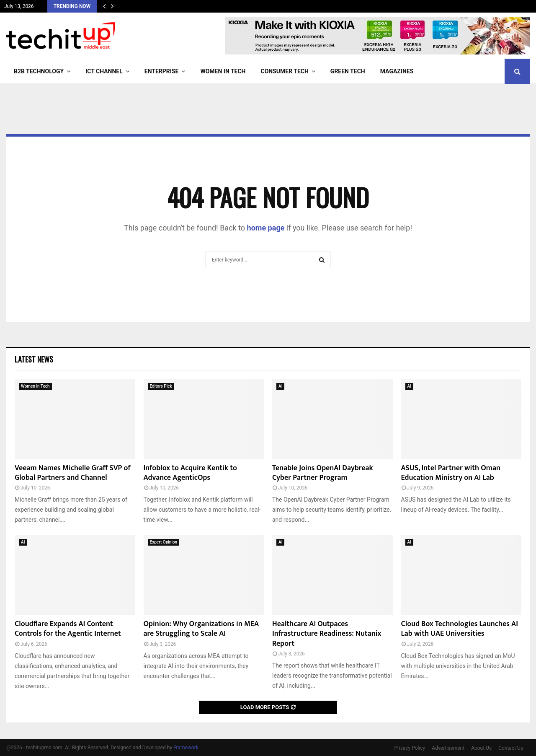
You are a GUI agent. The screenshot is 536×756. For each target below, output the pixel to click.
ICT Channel (104, 71)
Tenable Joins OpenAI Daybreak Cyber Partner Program (323, 473)
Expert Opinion (164, 542)
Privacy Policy (410, 748)
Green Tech (348, 71)
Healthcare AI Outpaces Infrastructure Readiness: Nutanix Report (327, 634)
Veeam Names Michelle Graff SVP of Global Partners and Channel (73, 473)
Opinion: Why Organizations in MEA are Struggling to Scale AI (201, 629)
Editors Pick (161, 386)
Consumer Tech (285, 71)
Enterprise (162, 71)
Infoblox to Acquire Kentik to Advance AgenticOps (190, 473)
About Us (481, 748)
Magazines (397, 71)
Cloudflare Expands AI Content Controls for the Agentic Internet (68, 629)
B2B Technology (39, 71)
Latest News (34, 359)
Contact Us (511, 748)
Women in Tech (223, 71)
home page (266, 228)
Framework (186, 748)
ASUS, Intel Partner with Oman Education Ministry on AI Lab (451, 473)
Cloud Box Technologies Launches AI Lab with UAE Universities (460, 629)
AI (280, 386)
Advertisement (448, 748)
